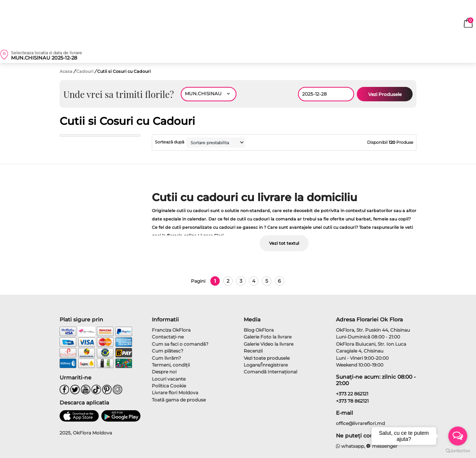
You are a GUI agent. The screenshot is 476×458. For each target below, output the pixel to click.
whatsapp (350, 446)
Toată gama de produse (179, 400)
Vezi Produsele (385, 94)
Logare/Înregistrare (266, 365)
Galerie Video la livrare (269, 344)
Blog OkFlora (259, 330)
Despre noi (164, 372)
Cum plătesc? (168, 351)
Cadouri (85, 71)
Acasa (66, 71)
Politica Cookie (169, 386)
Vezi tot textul (284, 243)
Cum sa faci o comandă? (180, 344)
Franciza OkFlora (171, 330)
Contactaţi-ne (168, 337)
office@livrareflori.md (360, 423)
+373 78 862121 (352, 401)
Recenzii (253, 351)
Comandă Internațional (270, 372)
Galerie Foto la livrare (268, 337)
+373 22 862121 (352, 394)
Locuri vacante (169, 379)
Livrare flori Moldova (175, 393)
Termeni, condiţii (171, 365)
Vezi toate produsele (267, 358)
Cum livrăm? (166, 358)
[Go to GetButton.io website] (458, 450)
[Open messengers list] (458, 436)
